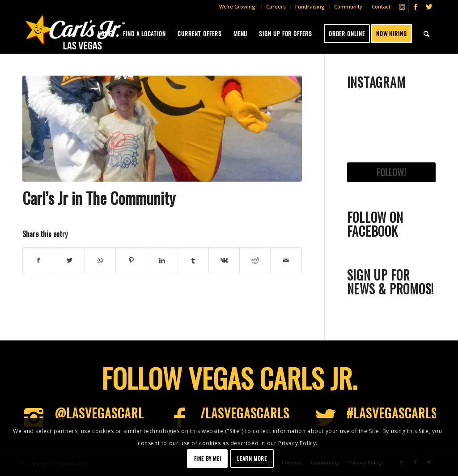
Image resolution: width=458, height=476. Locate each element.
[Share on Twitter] (69, 260)
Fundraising (310, 6)
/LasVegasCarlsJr (251, 413)
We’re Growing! (238, 6)
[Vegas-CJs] (75, 32)
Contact (381, 6)
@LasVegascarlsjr (108, 413)
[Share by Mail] (286, 260)
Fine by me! (208, 458)
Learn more (252, 458)
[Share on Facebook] (38, 260)
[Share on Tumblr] (193, 260)
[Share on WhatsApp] (100, 260)
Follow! (391, 172)
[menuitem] (238, 7)
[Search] (427, 34)
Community (348, 6)
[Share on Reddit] (255, 260)
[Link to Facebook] (415, 7)
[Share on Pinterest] (131, 260)
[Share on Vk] (224, 260)
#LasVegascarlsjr (398, 413)
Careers (276, 6)
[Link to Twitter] (429, 7)
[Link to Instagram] (402, 7)
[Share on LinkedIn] (162, 260)
